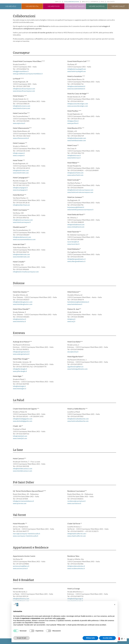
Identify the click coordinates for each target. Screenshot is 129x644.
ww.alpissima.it (73, 352)
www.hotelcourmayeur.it (22, 222)
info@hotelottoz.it (19, 319)
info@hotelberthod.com (21, 205)
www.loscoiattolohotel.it (76, 89)
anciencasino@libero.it (21, 566)
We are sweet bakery (75, 6)
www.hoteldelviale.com (21, 257)
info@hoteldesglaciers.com (23, 302)
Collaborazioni (72, 2)
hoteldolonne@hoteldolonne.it (78, 302)
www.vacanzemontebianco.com (24, 239)
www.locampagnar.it (20, 190)
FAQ (102, 2)
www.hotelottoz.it (19, 321)
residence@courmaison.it (76, 501)
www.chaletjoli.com (20, 438)
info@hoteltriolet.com (21, 170)
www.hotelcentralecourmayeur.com (80, 192)
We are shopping (97, 6)
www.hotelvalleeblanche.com (78, 421)
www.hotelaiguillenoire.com (77, 369)
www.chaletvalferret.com (77, 536)
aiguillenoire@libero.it (75, 367)
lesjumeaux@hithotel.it (76, 207)
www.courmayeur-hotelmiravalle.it (26, 536)
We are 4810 (11, 6)
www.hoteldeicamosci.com (22, 471)
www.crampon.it (19, 155)
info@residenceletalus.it (76, 566)
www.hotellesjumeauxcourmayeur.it (80, 210)
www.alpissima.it (19, 123)
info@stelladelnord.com (76, 225)
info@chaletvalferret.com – (77, 534)
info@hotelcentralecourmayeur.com (80, 190)
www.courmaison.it (74, 503)
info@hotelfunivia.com (21, 599)
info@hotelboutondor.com (77, 138)
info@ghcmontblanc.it (21, 71)
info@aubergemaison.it (21, 352)
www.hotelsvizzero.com (21, 108)
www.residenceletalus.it (76, 568)
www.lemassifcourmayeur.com (24, 91)
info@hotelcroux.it (74, 155)
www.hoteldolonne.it (75, 304)
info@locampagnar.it (20, 188)
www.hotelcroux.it (74, 158)
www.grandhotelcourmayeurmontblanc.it (28, 74)
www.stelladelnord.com (76, 227)
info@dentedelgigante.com (23, 419)
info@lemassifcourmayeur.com (24, 89)
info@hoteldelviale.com (21, 254)
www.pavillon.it (73, 123)
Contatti (111, 2)
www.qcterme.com (20, 503)
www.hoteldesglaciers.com (23, 304)
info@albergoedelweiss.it (76, 259)
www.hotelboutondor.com (77, 140)
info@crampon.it (19, 153)
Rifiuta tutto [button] (91, 638)
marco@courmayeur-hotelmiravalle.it (27, 534)
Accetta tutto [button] (107, 638)
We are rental (32, 6)
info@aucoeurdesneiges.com (78, 104)
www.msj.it (71, 321)
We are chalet (118, 6)
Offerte (94, 2)
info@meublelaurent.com (22, 237)
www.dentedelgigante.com (23, 421)
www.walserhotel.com (75, 175)
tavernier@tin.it (73, 242)
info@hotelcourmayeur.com (23, 220)
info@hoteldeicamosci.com (23, 469)
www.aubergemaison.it (21, 354)
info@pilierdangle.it (20, 369)
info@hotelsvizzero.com (22, 106)
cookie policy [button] (61, 618)
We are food (54, 6)
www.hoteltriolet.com (21, 173)
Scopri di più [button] (21, 638)
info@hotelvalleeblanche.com (78, 419)
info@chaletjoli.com (20, 436)
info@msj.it (71, 319)
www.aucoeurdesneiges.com (78, 106)
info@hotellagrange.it (75, 599)
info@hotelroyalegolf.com (77, 69)
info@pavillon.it (73, 121)
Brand (85, 2)
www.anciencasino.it (20, 568)
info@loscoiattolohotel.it (76, 86)
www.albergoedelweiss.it (76, 261)
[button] (115, 605)
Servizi (58, 2)
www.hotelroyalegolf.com (77, 71)
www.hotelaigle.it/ (20, 389)
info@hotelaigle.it (19, 386)
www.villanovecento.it (21, 138)
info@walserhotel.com (75, 173)
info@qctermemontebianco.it (23, 501)
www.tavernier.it (73, 244)
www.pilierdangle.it (20, 371)
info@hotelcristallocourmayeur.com (26, 272)
